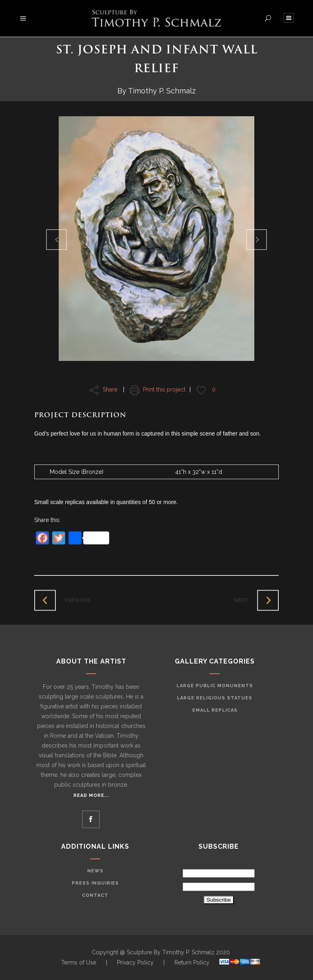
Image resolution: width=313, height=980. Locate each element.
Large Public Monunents (215, 686)
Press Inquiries (95, 883)
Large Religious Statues (215, 698)
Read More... (91, 795)
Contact (95, 895)
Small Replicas (215, 710)
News (95, 871)
